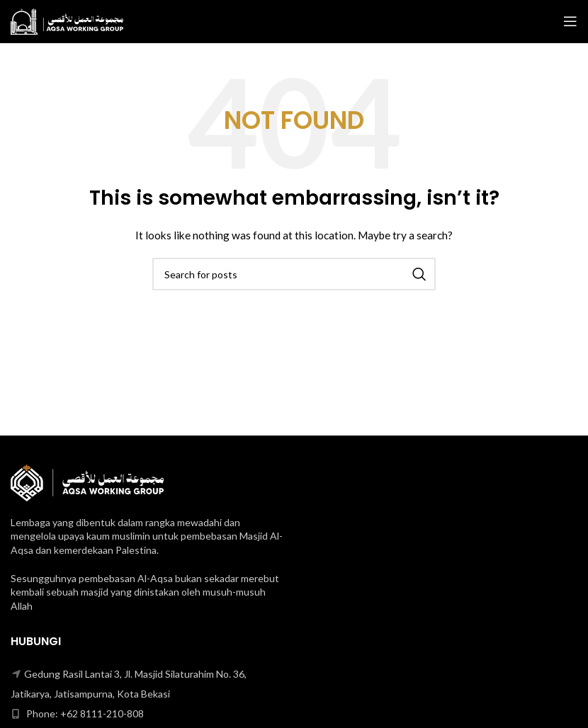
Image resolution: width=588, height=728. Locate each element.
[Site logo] (67, 20)
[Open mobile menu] (570, 21)
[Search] (294, 274)
